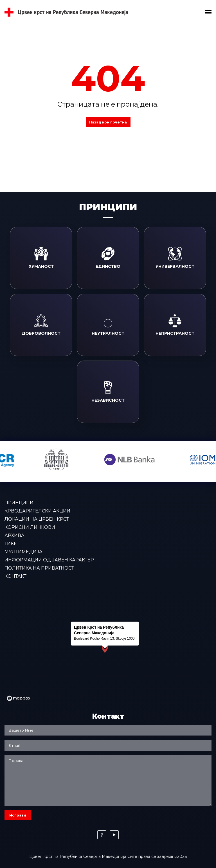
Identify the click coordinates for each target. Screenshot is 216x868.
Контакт (15, 576)
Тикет (12, 544)
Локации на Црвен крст (37, 519)
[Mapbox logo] (19, 698)
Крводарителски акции (37, 511)
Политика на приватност (39, 568)
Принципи (19, 503)
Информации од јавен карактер (49, 560)
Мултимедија (23, 552)
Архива (14, 535)
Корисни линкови (30, 527)
